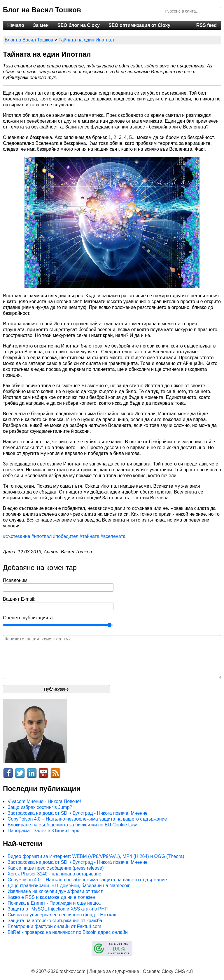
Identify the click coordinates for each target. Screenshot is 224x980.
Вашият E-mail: (19, 599)
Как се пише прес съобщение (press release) (56, 868)
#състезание (17, 536)
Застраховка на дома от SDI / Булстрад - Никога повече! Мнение (78, 813)
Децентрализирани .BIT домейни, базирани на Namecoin (69, 886)
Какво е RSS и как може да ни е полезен (51, 897)
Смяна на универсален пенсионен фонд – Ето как (62, 915)
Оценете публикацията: (28, 618)
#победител (66, 536)
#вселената (113, 536)
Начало (16, 25)
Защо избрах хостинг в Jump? (40, 807)
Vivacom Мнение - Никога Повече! (44, 801)
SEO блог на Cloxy (79, 25)
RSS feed (206, 25)
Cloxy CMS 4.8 (177, 971)
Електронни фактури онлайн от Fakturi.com (54, 926)
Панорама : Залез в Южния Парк (43, 831)
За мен (41, 25)
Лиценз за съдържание (114, 971)
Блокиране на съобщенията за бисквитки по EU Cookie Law (72, 825)
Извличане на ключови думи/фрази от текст (55, 891)
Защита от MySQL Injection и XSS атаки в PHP (58, 909)
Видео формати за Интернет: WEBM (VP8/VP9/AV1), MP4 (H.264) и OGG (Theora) (96, 856)
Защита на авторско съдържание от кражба (55, 921)
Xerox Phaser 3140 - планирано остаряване (54, 874)
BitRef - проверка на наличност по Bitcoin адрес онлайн (68, 932)
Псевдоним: (16, 580)
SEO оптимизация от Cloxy (139, 25)
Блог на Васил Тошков (42, 10)
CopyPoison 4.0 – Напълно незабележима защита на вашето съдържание (87, 819)
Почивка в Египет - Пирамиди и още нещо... (55, 903)
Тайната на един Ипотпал (86, 40)
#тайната (89, 536)
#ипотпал (42, 536)
